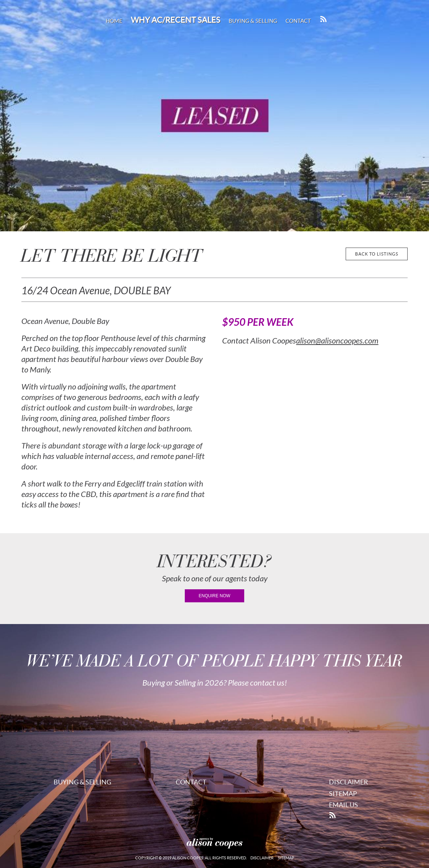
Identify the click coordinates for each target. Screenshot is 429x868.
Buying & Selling (253, 21)
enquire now (214, 596)
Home (114, 21)
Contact (298, 21)
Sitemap (343, 794)
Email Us (343, 805)
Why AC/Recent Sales (176, 20)
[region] (214, 116)
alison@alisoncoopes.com (337, 341)
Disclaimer (349, 782)
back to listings (377, 254)
